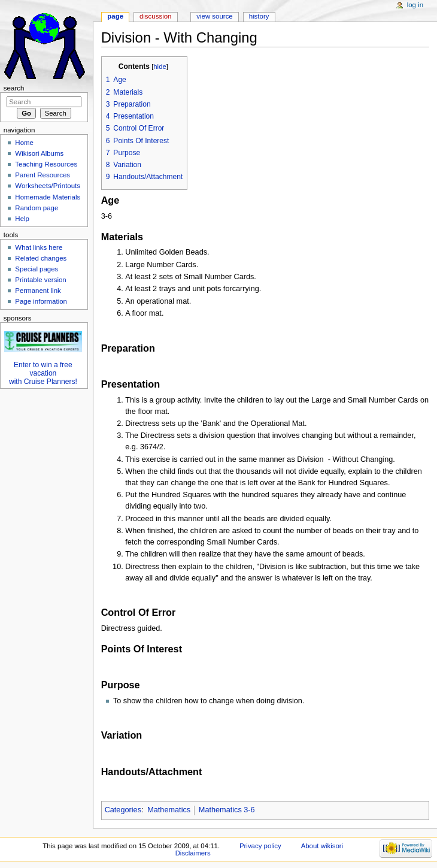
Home (24, 143)
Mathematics (169, 810)
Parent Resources (43, 175)
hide (160, 66)
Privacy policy (260, 846)
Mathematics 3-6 (227, 810)
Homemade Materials (48, 197)
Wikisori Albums (39, 153)
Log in (415, 5)
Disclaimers (193, 853)
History (259, 16)
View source (214, 16)
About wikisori (322, 846)
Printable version (40, 280)
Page (115, 16)
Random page (37, 208)
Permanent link (38, 291)
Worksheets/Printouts (48, 186)
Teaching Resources (46, 164)
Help (22, 219)
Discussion (155, 16)
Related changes (41, 258)
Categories (123, 810)
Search (14, 88)
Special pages (37, 269)
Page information (41, 301)
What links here (39, 247)
